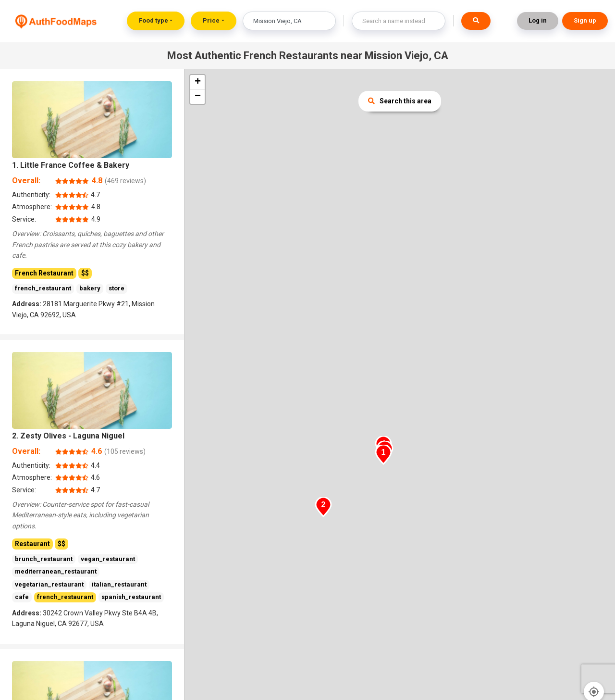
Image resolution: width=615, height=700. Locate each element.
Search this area (400, 101)
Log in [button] (538, 20)
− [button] (198, 97)
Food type (154, 20)
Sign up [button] (585, 20)
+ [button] (198, 82)
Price (211, 20)
